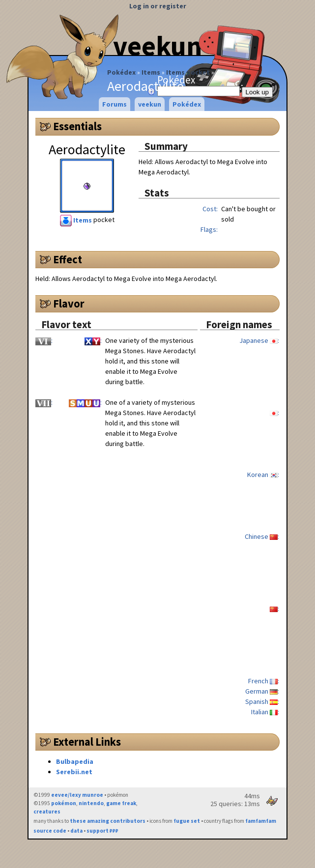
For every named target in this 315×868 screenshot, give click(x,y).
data (76, 831)
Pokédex (121, 72)
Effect (68, 259)
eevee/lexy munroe (77, 795)
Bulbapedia (75, 761)
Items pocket (188, 72)
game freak (121, 803)
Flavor (69, 304)
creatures (47, 812)
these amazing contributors (108, 821)
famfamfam (261, 821)
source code (50, 831)
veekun (150, 104)
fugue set (187, 821)
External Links (87, 742)
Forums (115, 104)
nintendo (91, 803)
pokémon (64, 803)
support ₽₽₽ (102, 831)
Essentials (77, 126)
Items (151, 72)
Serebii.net (74, 772)
